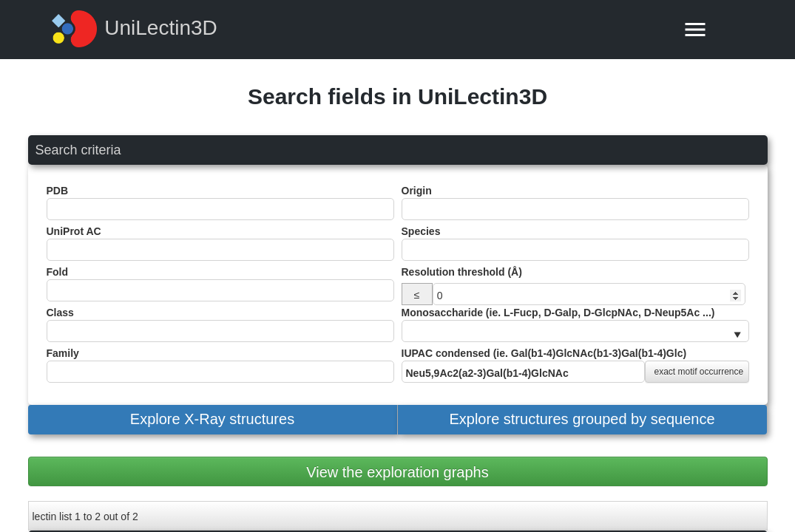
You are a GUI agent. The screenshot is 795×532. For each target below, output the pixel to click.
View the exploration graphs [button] (397, 472)
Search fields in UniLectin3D (397, 96)
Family (220, 365)
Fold (220, 284)
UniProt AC (220, 243)
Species (575, 243)
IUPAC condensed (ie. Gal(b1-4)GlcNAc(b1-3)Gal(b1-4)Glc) (575, 365)
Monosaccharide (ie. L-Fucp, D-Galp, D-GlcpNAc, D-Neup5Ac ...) (575, 324)
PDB (220, 202)
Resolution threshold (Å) (462, 272)
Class (220, 324)
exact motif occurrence (699, 372)
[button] (213, 420)
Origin (575, 202)
